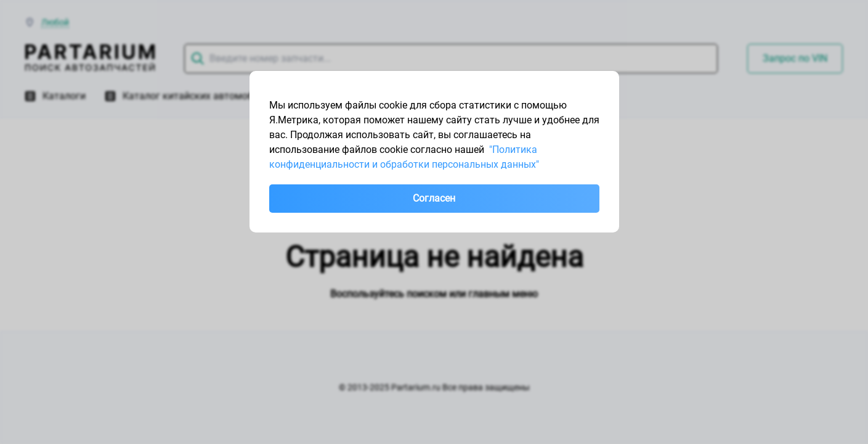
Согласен (434, 198)
